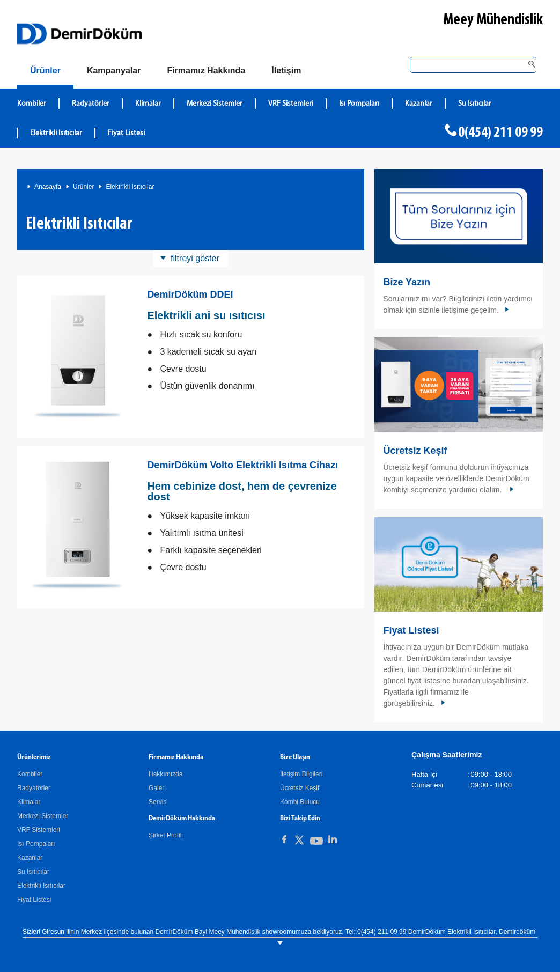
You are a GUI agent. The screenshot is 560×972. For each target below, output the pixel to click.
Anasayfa (48, 187)
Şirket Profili (166, 835)
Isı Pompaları (36, 844)
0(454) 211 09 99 (500, 133)
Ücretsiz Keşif (415, 451)
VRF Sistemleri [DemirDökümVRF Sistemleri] (291, 104)
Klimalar (29, 802)
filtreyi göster (195, 258)
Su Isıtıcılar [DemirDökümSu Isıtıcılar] (475, 104)
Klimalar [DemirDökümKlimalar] (148, 104)
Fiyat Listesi (126, 133)
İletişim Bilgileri (301, 774)
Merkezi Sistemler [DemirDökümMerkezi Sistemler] (215, 104)
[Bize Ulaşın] (286, 71)
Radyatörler (34, 788)
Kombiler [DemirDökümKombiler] (32, 104)
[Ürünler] (45, 73)
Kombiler (30, 774)
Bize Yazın (407, 282)
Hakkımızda (165, 774)
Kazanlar (30, 858)
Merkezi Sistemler (43, 816)
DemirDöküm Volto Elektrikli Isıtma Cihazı (242, 465)
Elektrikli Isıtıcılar (130, 187)
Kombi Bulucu (300, 802)
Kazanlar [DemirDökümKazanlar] (419, 104)
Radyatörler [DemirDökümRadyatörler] (91, 104)
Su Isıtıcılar (33, 872)
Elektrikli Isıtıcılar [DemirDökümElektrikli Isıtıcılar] (56, 133)
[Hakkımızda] (206, 71)
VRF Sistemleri (39, 830)
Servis (157, 802)
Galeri (157, 788)
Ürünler (83, 187)
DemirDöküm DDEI (190, 294)
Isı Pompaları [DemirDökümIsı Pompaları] (359, 104)
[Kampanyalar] (114, 71)
